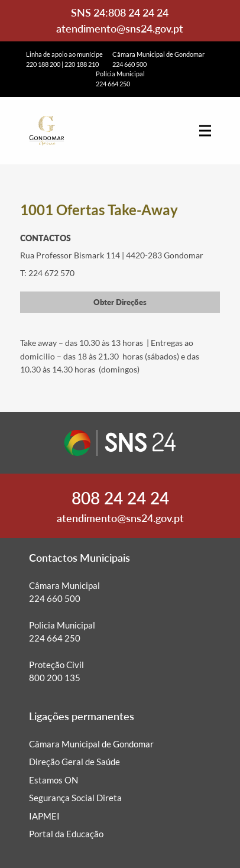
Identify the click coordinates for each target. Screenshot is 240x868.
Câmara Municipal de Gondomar (91, 744)
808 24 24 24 (138, 12)
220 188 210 (82, 64)
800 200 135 (55, 678)
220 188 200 (43, 64)
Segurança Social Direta (75, 798)
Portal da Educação (66, 834)
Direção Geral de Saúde (74, 762)
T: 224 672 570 (47, 273)
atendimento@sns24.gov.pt (120, 28)
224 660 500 (129, 64)
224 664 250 (113, 84)
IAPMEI (44, 816)
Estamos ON (53, 780)
